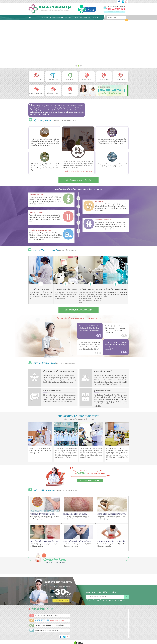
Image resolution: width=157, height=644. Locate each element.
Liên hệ (96, 18)
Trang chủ (32, 18)
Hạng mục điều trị (57, 18)
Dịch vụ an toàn (72, 18)
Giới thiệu (44, 18)
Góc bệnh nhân (85, 18)
